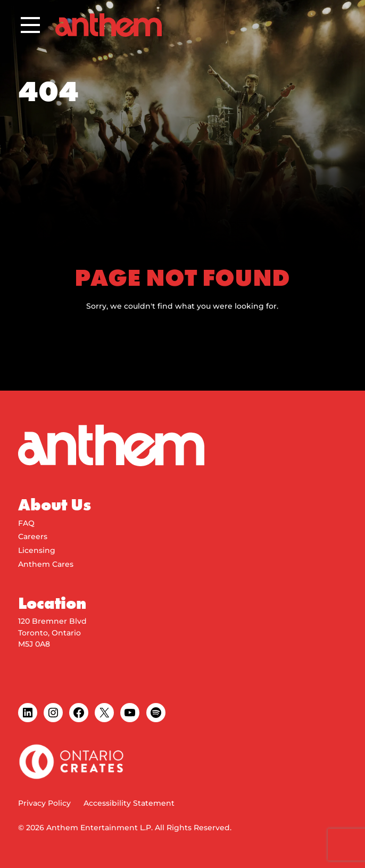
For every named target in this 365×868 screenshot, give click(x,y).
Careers (33, 536)
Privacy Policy (44, 803)
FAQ (26, 523)
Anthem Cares (46, 564)
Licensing (37, 550)
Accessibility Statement (129, 803)
